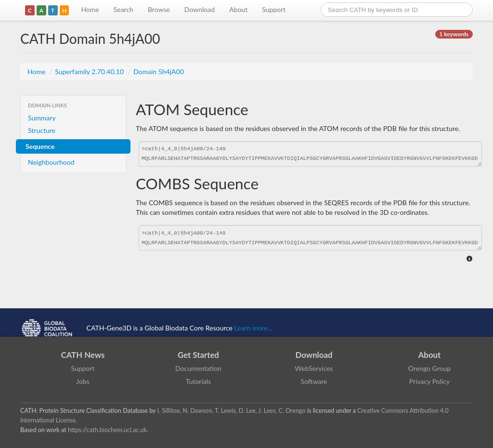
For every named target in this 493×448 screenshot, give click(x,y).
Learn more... (253, 328)
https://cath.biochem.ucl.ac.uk (107, 430)
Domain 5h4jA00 (159, 72)
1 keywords (454, 34)
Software (314, 381)
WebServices (314, 368)
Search (123, 9)
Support (274, 9)
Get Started (198, 355)
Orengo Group (429, 368)
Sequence (40, 146)
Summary (42, 118)
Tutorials (198, 381)
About (238, 9)
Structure (42, 130)
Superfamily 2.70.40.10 (90, 72)
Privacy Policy (429, 381)
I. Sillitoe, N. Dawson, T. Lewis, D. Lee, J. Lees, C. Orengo (232, 411)
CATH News (83, 355)
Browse (159, 9)
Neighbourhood (51, 162)
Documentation (198, 368)
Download (200, 9)
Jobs (83, 381)
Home (90, 9)
